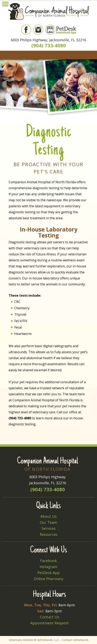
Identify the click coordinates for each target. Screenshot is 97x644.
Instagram (48, 567)
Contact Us (50, 617)
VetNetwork (45, 640)
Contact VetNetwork (75, 640)
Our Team (48, 522)
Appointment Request (50, 623)
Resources (49, 534)
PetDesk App (48, 573)
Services (49, 528)
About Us (48, 516)
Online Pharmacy (49, 579)
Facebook (48, 561)
